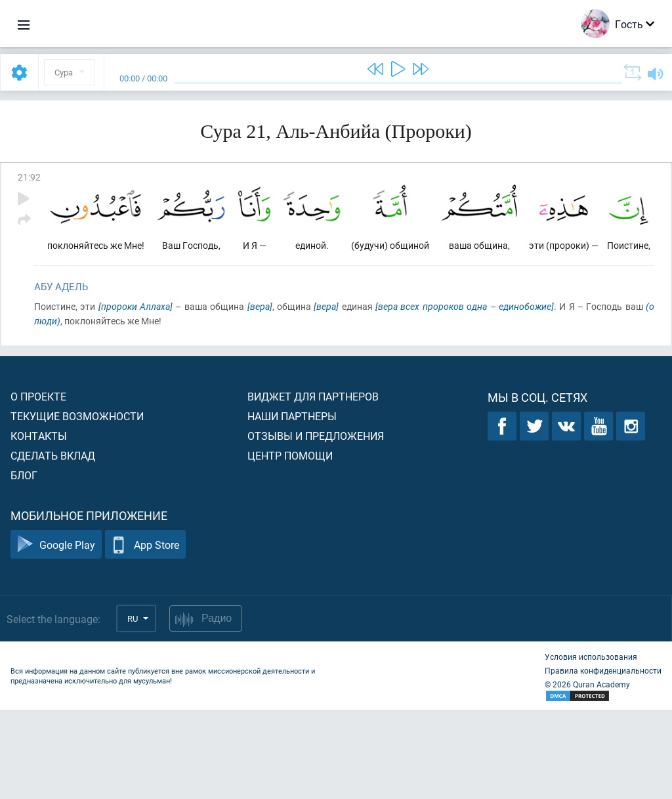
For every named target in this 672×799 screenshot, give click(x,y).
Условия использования (591, 746)
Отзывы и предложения (316, 525)
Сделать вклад (53, 545)
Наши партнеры (292, 505)
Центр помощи (290, 545)
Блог (24, 564)
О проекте (38, 486)
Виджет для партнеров (313, 486)
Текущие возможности (77, 505)
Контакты (39, 525)
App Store (145, 634)
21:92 (29, 177)
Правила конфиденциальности (603, 760)
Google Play (56, 634)
